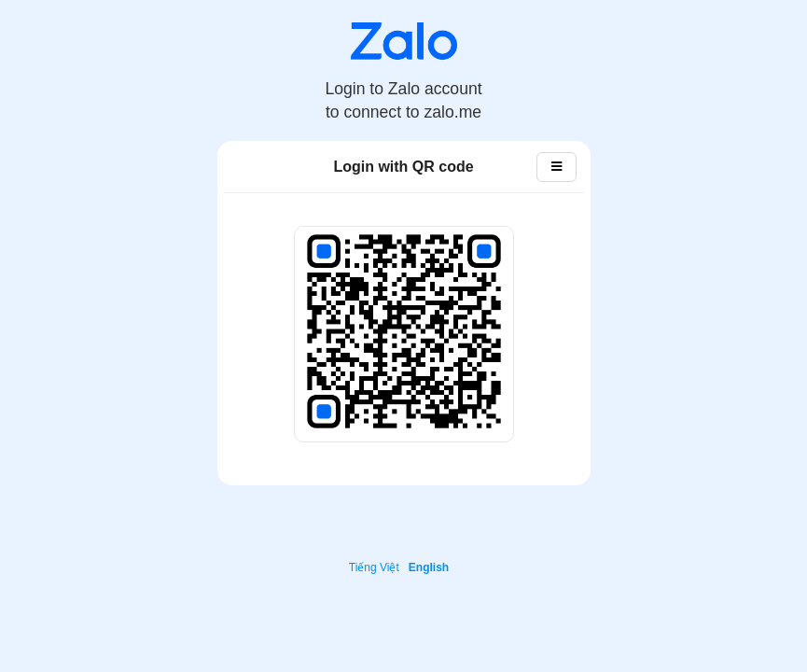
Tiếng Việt (374, 567)
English (429, 567)
